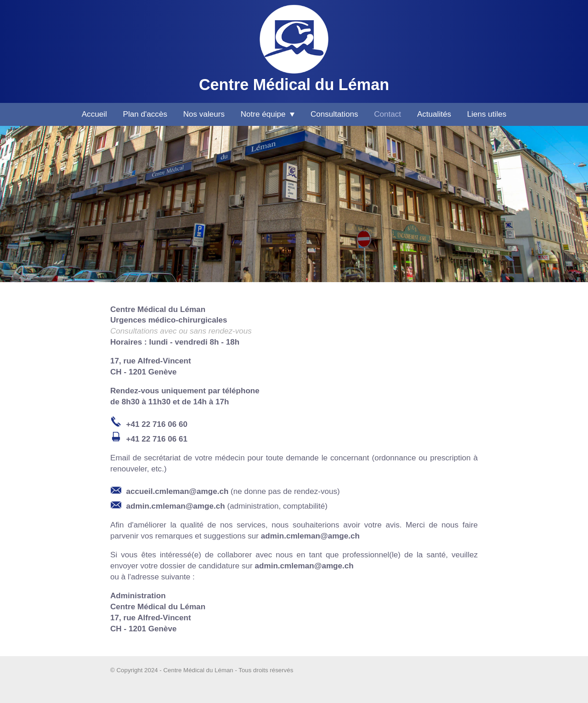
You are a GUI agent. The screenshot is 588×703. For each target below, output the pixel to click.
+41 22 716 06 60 (157, 424)
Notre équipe (268, 114)
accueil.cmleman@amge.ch (178, 491)
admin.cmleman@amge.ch (176, 506)
